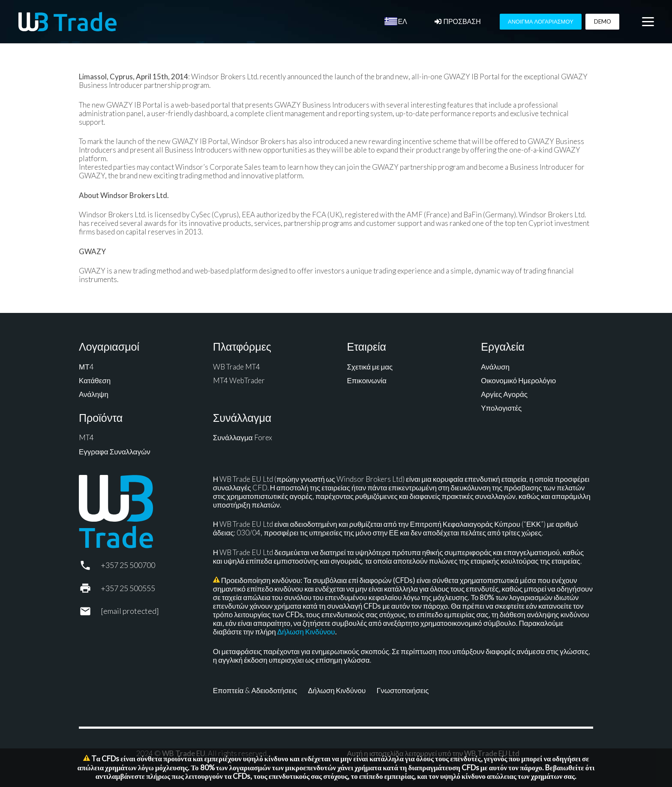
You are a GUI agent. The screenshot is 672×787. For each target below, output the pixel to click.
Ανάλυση (495, 367)
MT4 (86, 437)
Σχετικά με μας (370, 367)
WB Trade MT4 (237, 367)
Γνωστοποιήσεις (403, 690)
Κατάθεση (95, 380)
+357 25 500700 (128, 565)
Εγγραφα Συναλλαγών (115, 452)
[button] (648, 22)
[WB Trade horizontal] (68, 22)
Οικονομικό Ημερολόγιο (518, 380)
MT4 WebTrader (239, 380)
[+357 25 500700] (90, 565)
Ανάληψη (94, 394)
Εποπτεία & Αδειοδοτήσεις (255, 690)
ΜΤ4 (86, 367)
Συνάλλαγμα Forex (243, 437)
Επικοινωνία (367, 380)
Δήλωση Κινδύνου (306, 632)
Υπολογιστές (501, 408)
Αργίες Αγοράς (504, 394)
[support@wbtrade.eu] (90, 611)
